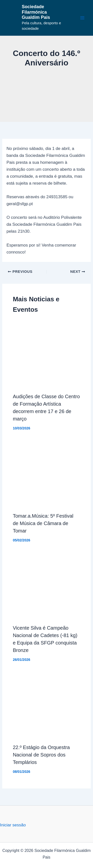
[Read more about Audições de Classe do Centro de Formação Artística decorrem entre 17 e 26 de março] (47, 354)
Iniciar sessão (13, 825)
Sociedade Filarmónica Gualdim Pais (36, 12)
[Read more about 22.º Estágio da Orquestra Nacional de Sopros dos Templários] (47, 705)
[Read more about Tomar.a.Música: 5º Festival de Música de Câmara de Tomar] (47, 474)
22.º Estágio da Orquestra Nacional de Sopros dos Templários (41, 755)
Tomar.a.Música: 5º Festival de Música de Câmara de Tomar (43, 523)
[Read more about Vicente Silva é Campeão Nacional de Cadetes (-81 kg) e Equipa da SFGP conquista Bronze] (47, 586)
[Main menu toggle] (83, 18)
